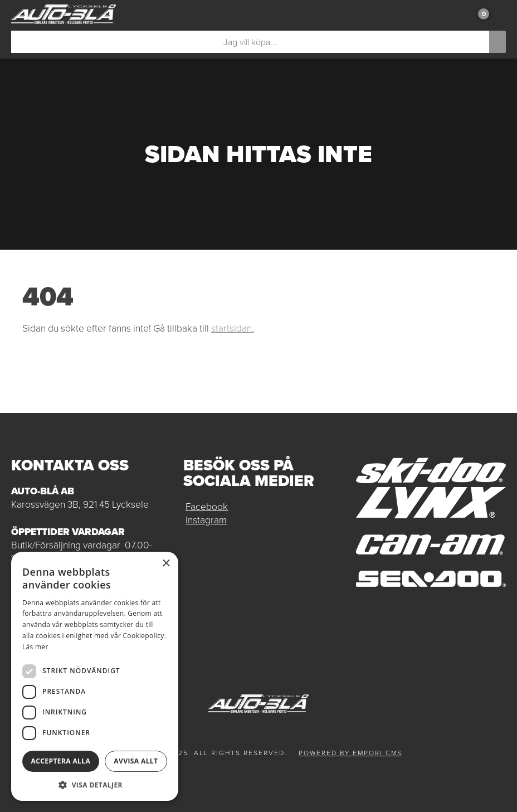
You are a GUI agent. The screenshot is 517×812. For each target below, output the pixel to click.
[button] (95, 784)
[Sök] (250, 42)
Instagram (206, 520)
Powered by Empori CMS (350, 753)
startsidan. (233, 328)
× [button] (166, 564)
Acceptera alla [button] (61, 761)
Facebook (207, 507)
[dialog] (95, 676)
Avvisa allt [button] (136, 761)
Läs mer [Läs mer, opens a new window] (35, 647)
